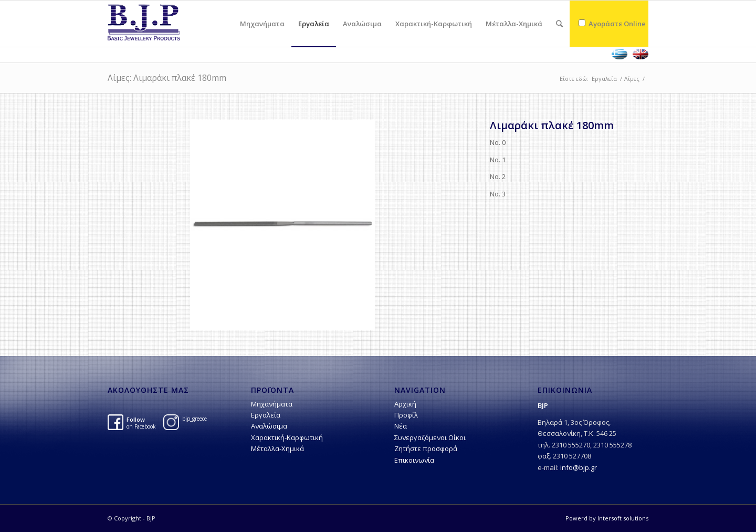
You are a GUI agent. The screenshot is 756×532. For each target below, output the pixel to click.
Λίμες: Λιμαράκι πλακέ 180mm (167, 78)
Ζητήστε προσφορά (426, 448)
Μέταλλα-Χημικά (277, 448)
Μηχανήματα (272, 404)
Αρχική (405, 404)
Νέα (401, 426)
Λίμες (632, 79)
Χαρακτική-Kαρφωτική (287, 437)
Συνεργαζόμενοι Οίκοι (430, 437)
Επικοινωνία (414, 460)
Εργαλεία (604, 79)
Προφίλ (406, 415)
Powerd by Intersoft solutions (607, 518)
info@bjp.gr (579, 467)
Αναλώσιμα (269, 426)
